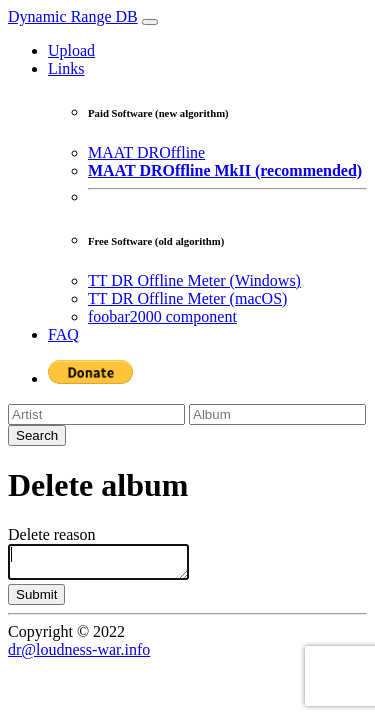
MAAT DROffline (146, 152)
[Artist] (96, 414)
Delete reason (52, 534)
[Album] (277, 414)
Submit (36, 600)
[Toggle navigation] (150, 22)
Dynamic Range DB (73, 16)
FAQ (63, 334)
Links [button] (66, 68)
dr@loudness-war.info (79, 655)
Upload (71, 50)
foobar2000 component (162, 316)
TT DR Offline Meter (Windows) (194, 280)
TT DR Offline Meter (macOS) (187, 298)
